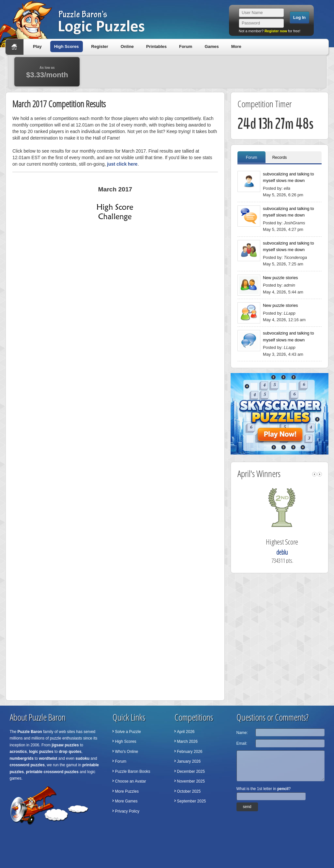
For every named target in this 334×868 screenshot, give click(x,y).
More (236, 46)
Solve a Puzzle (128, 732)
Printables (156, 46)
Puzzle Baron (30, 732)
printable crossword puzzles (52, 772)
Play (37, 46)
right (320, 474)
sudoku (83, 758)
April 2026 (186, 732)
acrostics (18, 752)
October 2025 (189, 791)
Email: (242, 743)
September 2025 (192, 801)
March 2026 (187, 741)
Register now (276, 31)
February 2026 (190, 752)
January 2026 (189, 761)
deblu (292, 552)
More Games (126, 801)
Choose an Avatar (131, 781)
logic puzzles (41, 752)
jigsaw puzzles (65, 745)
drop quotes (70, 752)
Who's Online (127, 752)
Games (212, 46)
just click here (122, 164)
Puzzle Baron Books (133, 771)
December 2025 (191, 771)
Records (280, 157)
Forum (186, 46)
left (314, 474)
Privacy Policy (127, 811)
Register (100, 46)
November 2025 (191, 781)
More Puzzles (127, 791)
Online (127, 46)
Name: (242, 733)
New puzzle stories (280, 278)
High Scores (67, 46)
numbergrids (22, 758)
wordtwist (48, 758)
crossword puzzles (27, 765)
